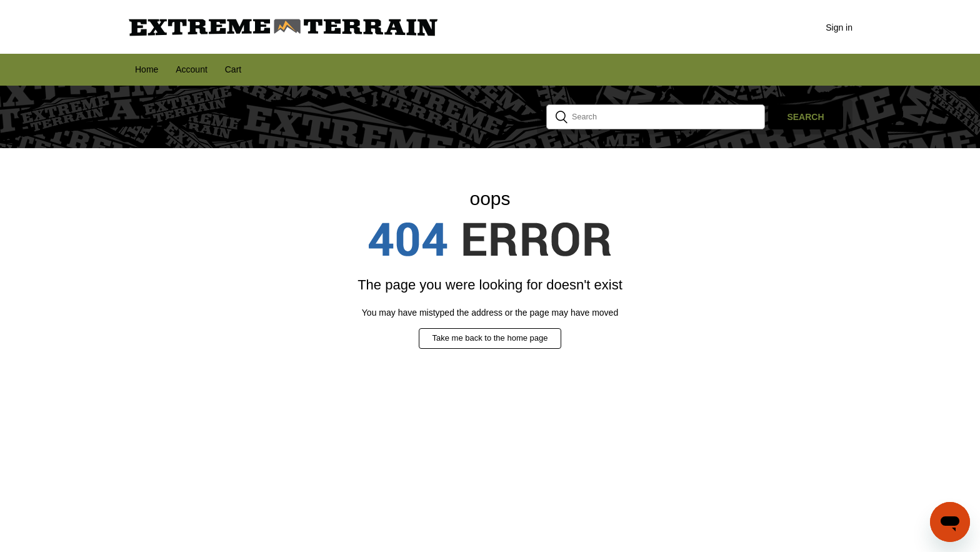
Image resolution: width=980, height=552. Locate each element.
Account (192, 69)
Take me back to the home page (490, 338)
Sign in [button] (839, 28)
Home (147, 69)
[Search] (656, 117)
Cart (233, 69)
